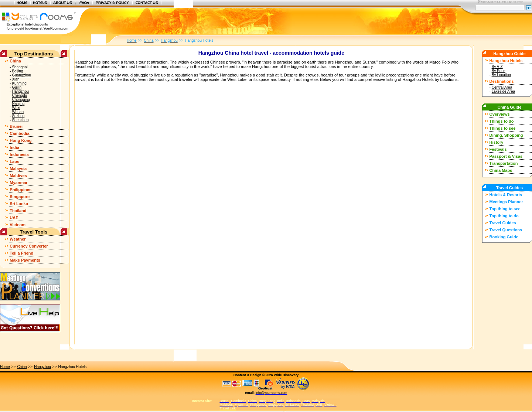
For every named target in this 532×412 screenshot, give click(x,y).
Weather (18, 239)
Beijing (17, 71)
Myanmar (18, 183)
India (14, 147)
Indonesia (19, 154)
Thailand (18, 211)
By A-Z (497, 67)
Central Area (502, 87)
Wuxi (16, 108)
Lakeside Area (503, 91)
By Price (499, 71)
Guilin (17, 87)
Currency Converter (29, 246)
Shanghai (20, 67)
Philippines (21, 190)
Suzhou (18, 116)
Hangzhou (20, 91)
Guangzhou (21, 75)
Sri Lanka (19, 204)
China (15, 61)
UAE (14, 218)
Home (5, 367)
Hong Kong (21, 140)
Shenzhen (20, 120)
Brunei (16, 126)
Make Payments (25, 260)
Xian (16, 79)
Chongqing (21, 100)
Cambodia (19, 133)
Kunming (19, 83)
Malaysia (18, 168)
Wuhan (18, 112)
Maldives (18, 176)
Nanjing (18, 104)
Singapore (20, 197)
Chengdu (19, 96)
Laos (14, 161)
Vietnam (18, 225)
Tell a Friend (21, 253)
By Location (501, 75)
